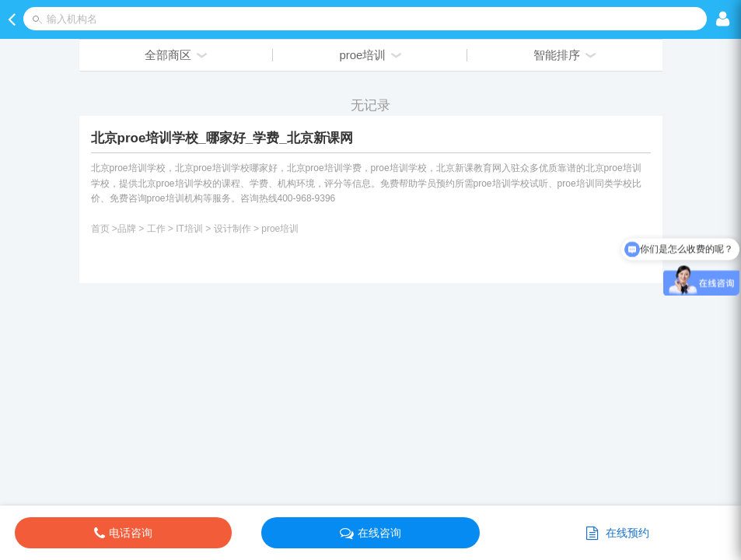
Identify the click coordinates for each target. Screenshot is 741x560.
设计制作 (232, 229)
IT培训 (189, 229)
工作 (156, 229)
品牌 (127, 229)
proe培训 (280, 229)
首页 (100, 229)
